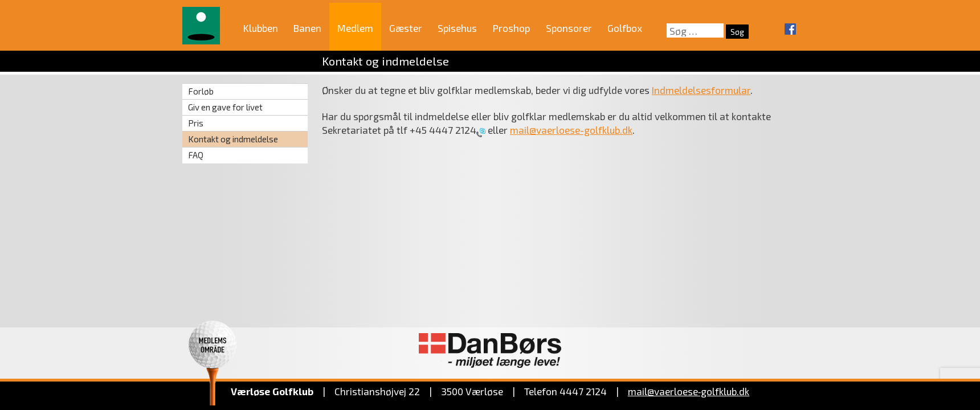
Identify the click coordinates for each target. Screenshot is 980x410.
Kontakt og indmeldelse (233, 139)
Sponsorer (569, 28)
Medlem (355, 28)
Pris (196, 123)
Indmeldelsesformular (701, 90)
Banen (307, 28)
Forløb (201, 91)
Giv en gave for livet (225, 107)
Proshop (511, 28)
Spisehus (457, 28)
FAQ (196, 155)
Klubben (261, 28)
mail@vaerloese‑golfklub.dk (689, 391)
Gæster (406, 28)
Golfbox (625, 28)
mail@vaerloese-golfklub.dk (571, 130)
